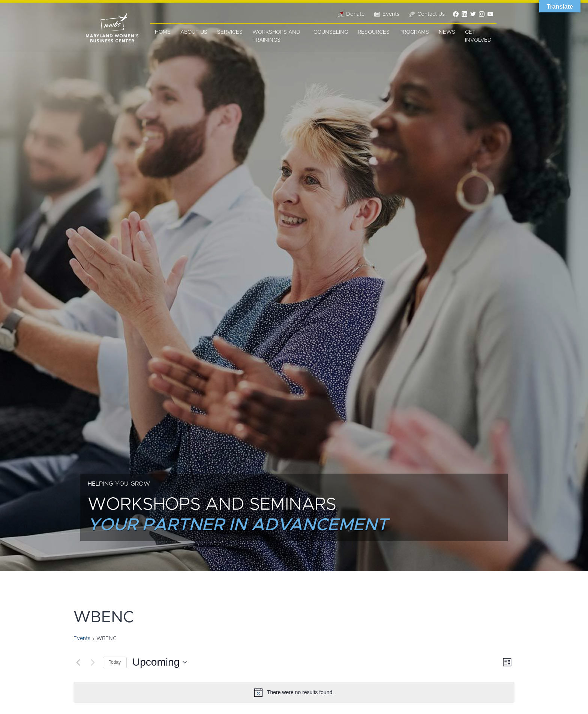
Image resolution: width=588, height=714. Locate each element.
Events (82, 639)
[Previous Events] (78, 662)
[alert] (294, 692)
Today (115, 662)
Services (230, 32)
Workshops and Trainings (276, 36)
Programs (414, 32)
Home (163, 32)
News (447, 32)
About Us (194, 32)
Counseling (331, 32)
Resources (374, 32)
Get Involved (478, 36)
